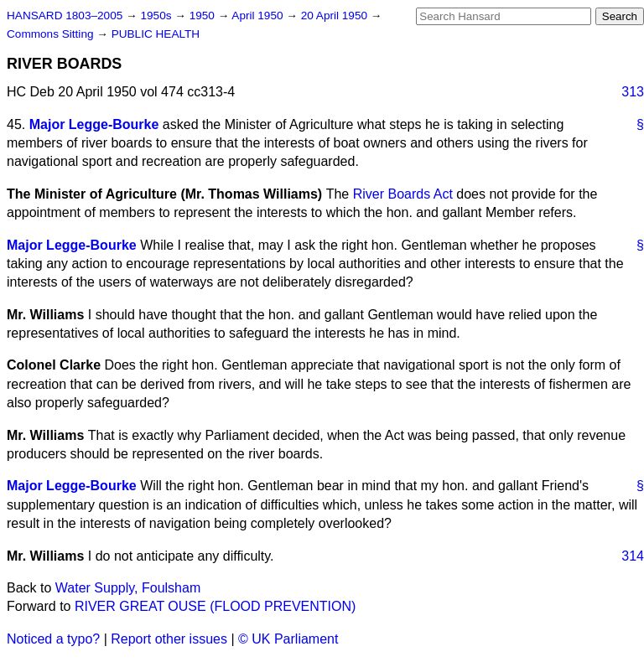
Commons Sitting (52, 34)
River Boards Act (403, 194)
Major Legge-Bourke (94, 124)
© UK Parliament (288, 639)
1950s (157, 16)
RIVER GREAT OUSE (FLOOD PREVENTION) (215, 606)
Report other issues (169, 639)
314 (633, 556)
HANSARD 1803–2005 (65, 16)
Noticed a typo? (53, 639)
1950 (204, 16)
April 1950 (259, 16)
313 (633, 92)
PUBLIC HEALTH (156, 34)
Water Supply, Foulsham (128, 588)
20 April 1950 (336, 16)
